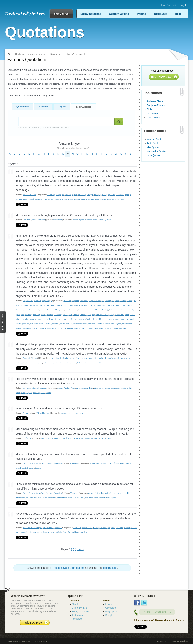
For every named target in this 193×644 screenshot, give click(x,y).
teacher (101, 438)
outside (99, 319)
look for (106, 314)
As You (110, 463)
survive (99, 324)
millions (75, 532)
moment (33, 319)
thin (65, 199)
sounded (69, 324)
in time (76, 314)
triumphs (58, 328)
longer (25, 199)
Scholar (43, 388)
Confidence (75, 463)
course (75, 220)
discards (36, 310)
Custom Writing (119, 14)
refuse (74, 363)
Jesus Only (67, 532)
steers (109, 220)
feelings (105, 310)
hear (22, 314)
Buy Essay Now (161, 77)
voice (96, 328)
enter (130, 358)
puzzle (132, 319)
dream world (52, 310)
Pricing (142, 14)
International (106, 493)
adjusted (57, 358)
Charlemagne (105, 528)
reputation (122, 493)
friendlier (123, 310)
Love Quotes (153, 155)
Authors (43, 107)
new (58, 319)
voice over (109, 328)
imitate (51, 438)
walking (108, 438)
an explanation (82, 388)
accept (58, 195)
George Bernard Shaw (31, 463)
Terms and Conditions (180, 641)
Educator (38, 301)
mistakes (25, 319)
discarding (28, 310)
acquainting (107, 301)
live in (25, 363)
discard (129, 305)
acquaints (116, 301)
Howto (109, 604)
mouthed (46, 319)
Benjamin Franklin (156, 105)
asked (98, 463)
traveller (38, 468)
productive (125, 319)
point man (89, 438)
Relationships (82, 363)
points (82, 438)
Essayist (50, 463)
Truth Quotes (154, 143)
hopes (43, 314)
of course (88, 220)
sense (36, 324)
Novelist (36, 388)
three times (52, 498)
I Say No (83, 314)
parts (110, 319)
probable (36, 393)
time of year (62, 498)
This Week (38, 498)
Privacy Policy (163, 641)
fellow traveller (126, 463)
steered (96, 220)
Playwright (58, 463)
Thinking (74, 493)
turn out (70, 328)
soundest (84, 324)
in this (123, 388)
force (18, 532)
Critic (43, 463)
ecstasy (124, 358)
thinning (91, 199)
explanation (116, 388)
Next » (80, 549)
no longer (38, 199)
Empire (127, 528)
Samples (110, 615)
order (93, 319)
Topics (62, 107)
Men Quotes (153, 147)
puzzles (19, 324)
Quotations (22, 107)
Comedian (41, 220)
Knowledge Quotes (157, 151)
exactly (68, 310)
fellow (116, 463)
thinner (77, 199)
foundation (25, 532)
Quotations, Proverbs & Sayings (30, 54)
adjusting (65, 358)
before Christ (87, 528)
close (76, 305)
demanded (120, 195)
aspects (32, 305)
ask (63, 195)
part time (116, 319)
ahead (92, 463)
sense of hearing (45, 324)
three (45, 498)
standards (59, 199)
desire (91, 388)
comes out (110, 305)
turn (64, 328)
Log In (184, 5)
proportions (66, 363)
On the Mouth (85, 319)
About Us (77, 604)
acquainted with (95, 301)
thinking (30, 498)
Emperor (43, 528)
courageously (120, 305)
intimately (58, 314)
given (18, 314)
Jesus (50, 532)
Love (48, 413)
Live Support (169, 5)
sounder (76, 324)
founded (33, 532)
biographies (110, 568)
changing (98, 195)
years (122, 199)
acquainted (84, 301)
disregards (109, 358)
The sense (103, 363)
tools (33, 328)
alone (26, 305)
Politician (58, 528)
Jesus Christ (57, 532)
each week (92, 493)
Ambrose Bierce (155, 101)
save (82, 413)
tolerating (110, 199)
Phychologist (47, 301)
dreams (43, 310)
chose (71, 305)
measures (33, 363)
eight (127, 195)
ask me (68, 195)
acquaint (75, 301)
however (50, 314)
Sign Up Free (61, 14)
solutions (56, 324)
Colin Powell (153, 118)
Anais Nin (27, 358)
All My (130, 301)
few (99, 493)
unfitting (89, 328)
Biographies (111, 612)
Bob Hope (27, 220)
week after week (105, 498)
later (89, 314)
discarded (19, 310)
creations (119, 528)
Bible (149, 109)
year (114, 498)
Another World (70, 388)
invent (65, 314)
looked (99, 314)
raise (45, 199)
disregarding (99, 358)
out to (105, 319)
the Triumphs (127, 324)
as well (104, 463)
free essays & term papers (69, 568)
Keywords (55, 54)
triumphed (40, 328)
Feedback (77, 619)
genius (40, 532)
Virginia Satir (28, 301)
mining (18, 319)
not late (64, 319)
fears (99, 310)
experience (106, 388)
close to (92, 305)
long (94, 314)
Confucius (27, 438)
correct (44, 438)
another (60, 388)
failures (74, 310)
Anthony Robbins (29, 195)
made (24, 393)
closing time (100, 305)
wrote (117, 199)
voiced (101, 328)
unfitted (82, 328)
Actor (34, 220)
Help (178, 14)
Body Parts (55, 305)
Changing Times (109, 195)
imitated (57, 438)
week (96, 498)
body (48, 305)
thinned (70, 199)
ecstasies (117, 358)
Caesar (96, 528)
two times (89, 498)
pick (69, 438)
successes (92, 324)
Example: (44, 128)
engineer (61, 310)
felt (111, 310)
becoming (82, 195)
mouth (40, 319)
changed (90, 195)
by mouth (64, 305)
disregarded (89, 358)
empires (134, 528)
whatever (122, 328)
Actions (123, 301)
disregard (80, 358)
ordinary (46, 363)
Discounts (161, 14)
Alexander (77, 528)
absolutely (51, 195)
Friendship (41, 413)
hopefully (36, 314)
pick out (75, 438)
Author (34, 358)
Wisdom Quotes (155, 139)
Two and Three (78, 498)
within (49, 393)
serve (96, 438)
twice (70, 498)
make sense (120, 314)
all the (21, 305)
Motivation (58, 220)
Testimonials (78, 615)
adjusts (72, 358)
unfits (76, 328)
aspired (75, 195)
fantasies (82, 310)
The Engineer (116, 324)
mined (132, 314)
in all (70, 314)
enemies (64, 413)
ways (116, 328)
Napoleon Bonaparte (31, 528)
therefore (107, 324)
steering (102, 220)
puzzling (26, 324)
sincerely (51, 199)
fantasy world (91, 310)
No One (71, 319)
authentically (41, 305)
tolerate (103, 199)
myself (31, 199)
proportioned (56, 363)
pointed (25, 468)
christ (113, 528)
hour (45, 532)
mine (127, 314)
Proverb (26, 413)
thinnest (84, 199)
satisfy (43, 393)
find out (116, 310)
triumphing (49, 328)
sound (63, 324)
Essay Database (91, 14)
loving (112, 314)
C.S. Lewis (27, 388)
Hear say (28, 314)
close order (84, 305)
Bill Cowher (153, 113)
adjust (51, 358)
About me (67, 301)
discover (97, 388)
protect (77, 413)
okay (77, 319)
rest (31, 324)
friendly (131, 310)
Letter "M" (69, 54)
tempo (96, 363)
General (51, 528)
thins (97, 199)
